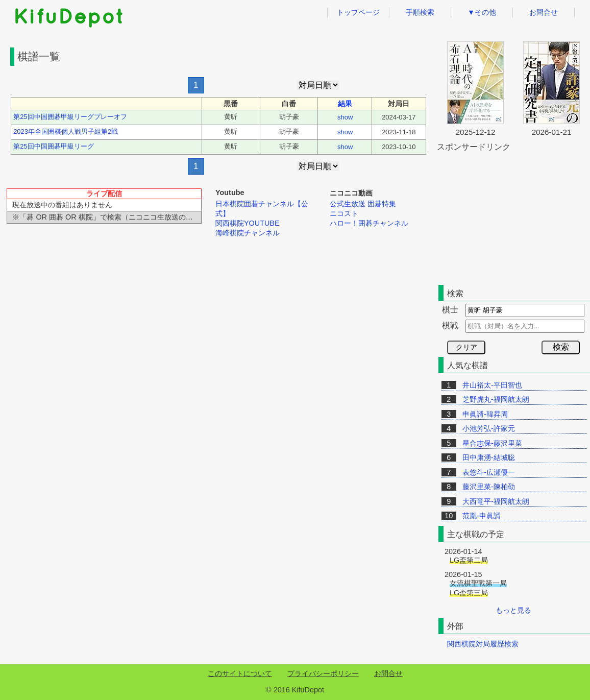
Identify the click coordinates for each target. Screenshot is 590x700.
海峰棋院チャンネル (248, 233)
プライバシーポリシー (323, 673)
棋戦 (450, 325)
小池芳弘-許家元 (489, 428)
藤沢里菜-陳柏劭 (489, 487)
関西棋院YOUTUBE (248, 223)
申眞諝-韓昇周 (485, 414)
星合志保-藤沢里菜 (492, 443)
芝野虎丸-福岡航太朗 (496, 399)
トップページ (358, 12)
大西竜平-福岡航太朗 (496, 501)
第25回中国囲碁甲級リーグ (53, 146)
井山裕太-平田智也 (492, 385)
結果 (345, 104)
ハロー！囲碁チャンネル (369, 223)
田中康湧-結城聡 (489, 457)
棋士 (450, 310)
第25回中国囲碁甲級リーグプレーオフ (70, 117)
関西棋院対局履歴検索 (483, 644)
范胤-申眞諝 (482, 516)
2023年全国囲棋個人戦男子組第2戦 (66, 131)
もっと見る (513, 610)
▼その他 (482, 12)
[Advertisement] (218, 263)
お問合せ (544, 12)
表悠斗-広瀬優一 (489, 472)
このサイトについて (240, 673)
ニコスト (344, 213)
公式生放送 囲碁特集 (363, 204)
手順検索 (420, 12)
